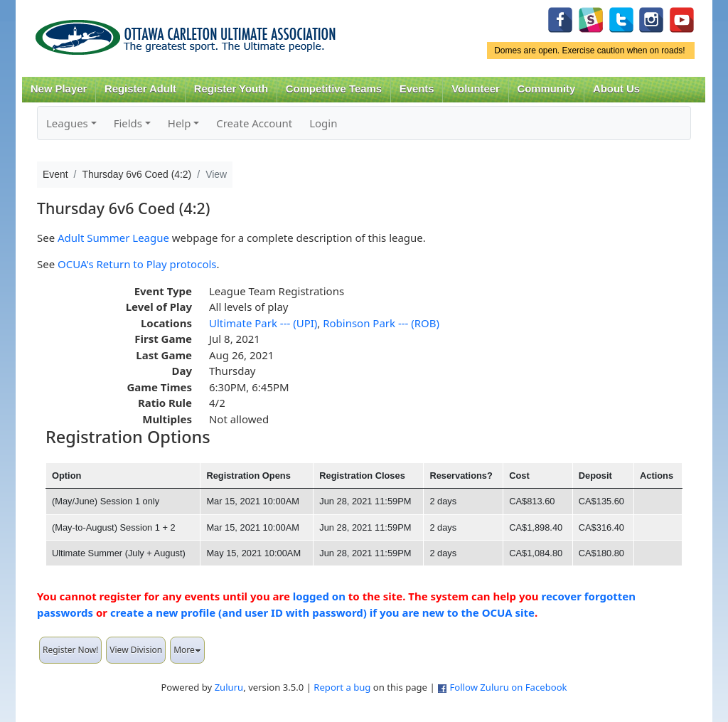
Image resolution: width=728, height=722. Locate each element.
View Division (136, 650)
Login (323, 123)
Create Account (254, 123)
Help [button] (180, 123)
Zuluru (229, 687)
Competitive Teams (334, 89)
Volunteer (475, 89)
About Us (616, 89)
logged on (319, 596)
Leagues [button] (67, 123)
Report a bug (342, 687)
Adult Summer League (113, 238)
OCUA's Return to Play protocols (137, 264)
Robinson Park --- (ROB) (381, 323)
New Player (59, 89)
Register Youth (231, 89)
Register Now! (70, 650)
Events (417, 89)
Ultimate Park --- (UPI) (263, 323)
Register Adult (140, 89)
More (187, 650)
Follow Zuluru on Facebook (508, 687)
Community (547, 89)
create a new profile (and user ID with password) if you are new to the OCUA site (322, 612)
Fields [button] (128, 123)
